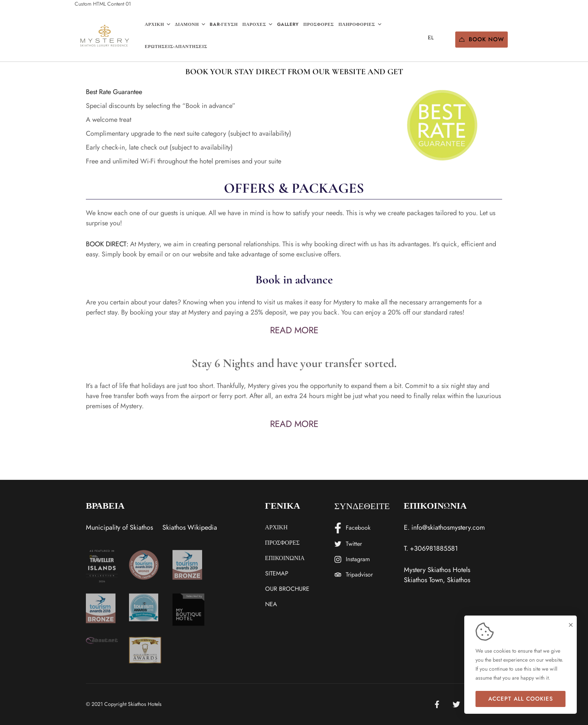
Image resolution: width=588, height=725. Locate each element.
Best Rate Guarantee (114, 92)
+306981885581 (434, 548)
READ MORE (294, 330)
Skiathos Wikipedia (190, 527)
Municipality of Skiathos (119, 527)
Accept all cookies (521, 699)
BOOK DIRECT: (107, 244)
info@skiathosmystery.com (448, 527)
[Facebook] (437, 704)
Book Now (481, 39)
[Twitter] (456, 704)
